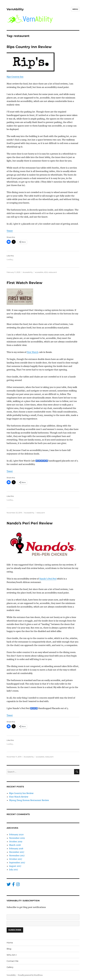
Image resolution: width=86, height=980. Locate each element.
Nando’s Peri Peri (48, 579)
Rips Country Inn (15, 77)
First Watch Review (24, 283)
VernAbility (15, 9)
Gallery (10, 967)
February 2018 (16, 849)
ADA (46, 272)
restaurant (53, 272)
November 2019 (17, 838)
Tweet (10, 231)
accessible (39, 272)
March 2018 (15, 845)
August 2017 (15, 866)
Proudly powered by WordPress (30, 975)
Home (10, 943)
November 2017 (17, 856)
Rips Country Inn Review (29, 47)
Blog (9, 949)
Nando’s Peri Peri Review (30, 523)
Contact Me (13, 961)
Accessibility (28, 272)
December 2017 (17, 852)
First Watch (33, 352)
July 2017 (14, 870)
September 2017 (17, 863)
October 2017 (16, 859)
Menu (75, 9)
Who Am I (12, 955)
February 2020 (16, 835)
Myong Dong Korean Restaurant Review (29, 800)
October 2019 (16, 842)
